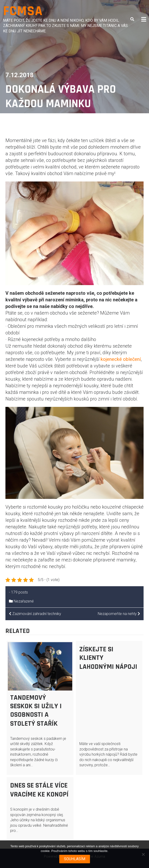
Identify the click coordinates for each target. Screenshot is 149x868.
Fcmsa (23, 11)
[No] (143, 854)
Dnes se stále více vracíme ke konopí (39, 790)
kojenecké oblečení (121, 359)
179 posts (19, 592)
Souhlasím (75, 859)
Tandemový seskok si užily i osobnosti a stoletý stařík (36, 711)
